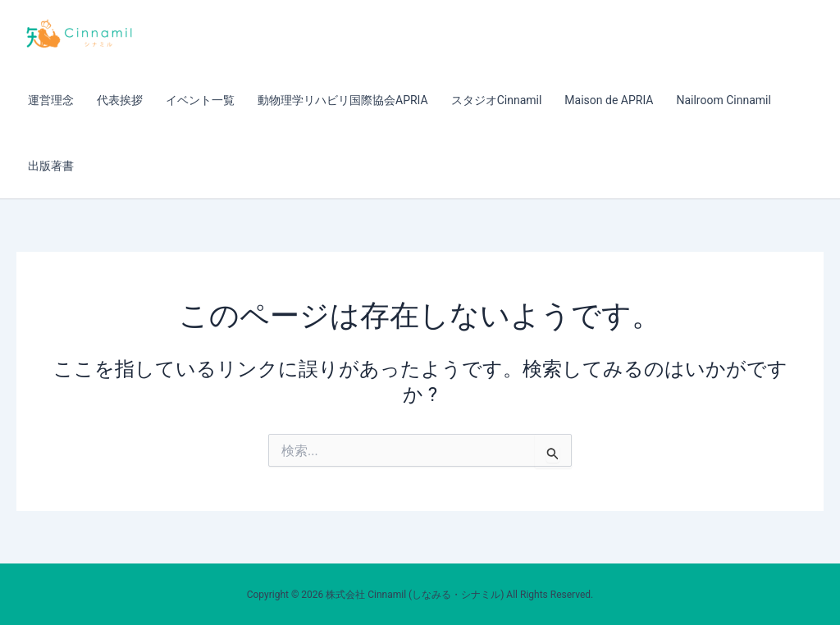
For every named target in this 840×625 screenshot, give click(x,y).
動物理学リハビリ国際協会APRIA (343, 100)
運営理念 (51, 100)
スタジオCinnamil (497, 100)
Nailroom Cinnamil (723, 100)
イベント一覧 (200, 100)
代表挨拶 (120, 100)
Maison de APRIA (609, 100)
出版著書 (51, 166)
